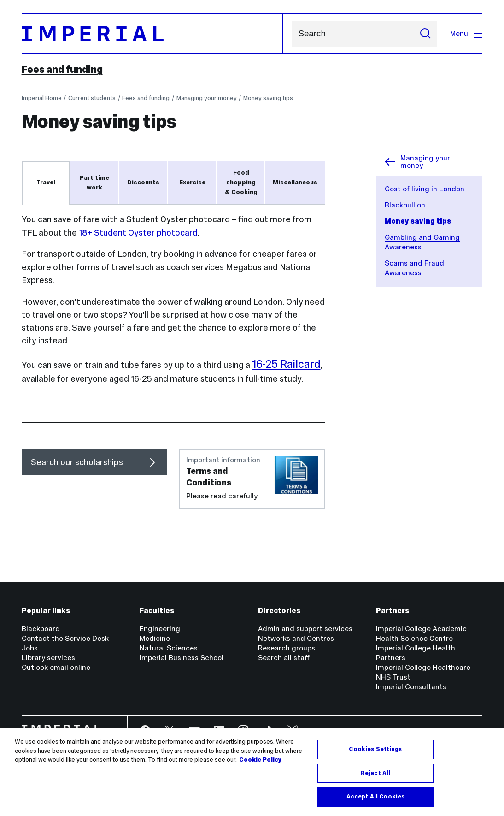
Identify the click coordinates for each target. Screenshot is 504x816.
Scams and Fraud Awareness (414, 268)
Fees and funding (62, 69)
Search (291, 34)
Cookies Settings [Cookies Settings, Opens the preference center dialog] (375, 749)
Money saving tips (268, 98)
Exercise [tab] (192, 182)
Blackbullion (405, 205)
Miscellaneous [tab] (295, 182)
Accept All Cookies (375, 797)
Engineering (160, 629)
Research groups (287, 648)
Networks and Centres (296, 638)
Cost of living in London (425, 189)
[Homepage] (152, 34)
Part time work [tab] (94, 183)
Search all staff (284, 658)
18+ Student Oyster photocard (138, 233)
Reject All (375, 773)
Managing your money (207, 98)
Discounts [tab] (143, 182)
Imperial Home (42, 98)
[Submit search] (425, 34)
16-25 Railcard (286, 364)
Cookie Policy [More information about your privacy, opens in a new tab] (260, 760)
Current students (92, 98)
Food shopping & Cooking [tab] (241, 182)
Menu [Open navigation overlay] (466, 33)
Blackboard (41, 629)
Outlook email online (56, 667)
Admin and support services (305, 629)
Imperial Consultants (411, 687)
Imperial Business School (182, 658)
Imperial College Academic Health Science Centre (421, 633)
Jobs (30, 648)
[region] (252, 772)
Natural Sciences (169, 648)
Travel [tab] (46, 182)
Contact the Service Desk (65, 638)
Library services (48, 658)
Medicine (155, 638)
